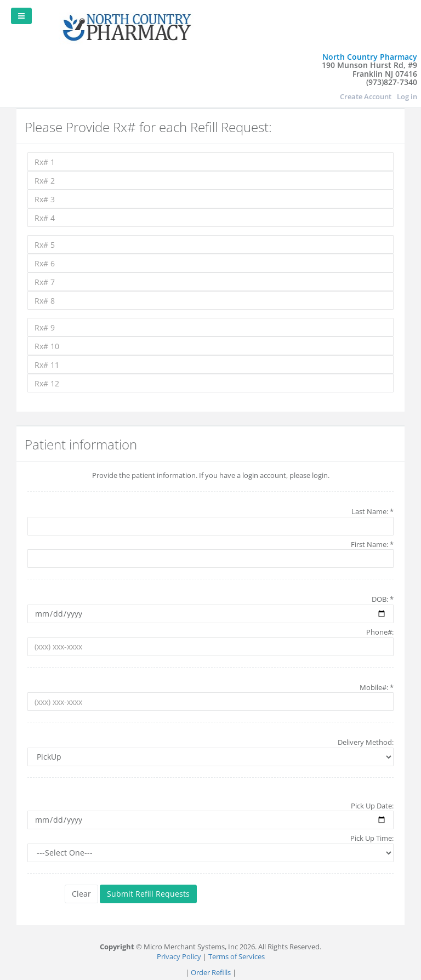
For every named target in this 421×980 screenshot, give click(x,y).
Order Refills (211, 972)
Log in (407, 96)
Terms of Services (237, 956)
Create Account (366, 96)
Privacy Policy (179, 956)
